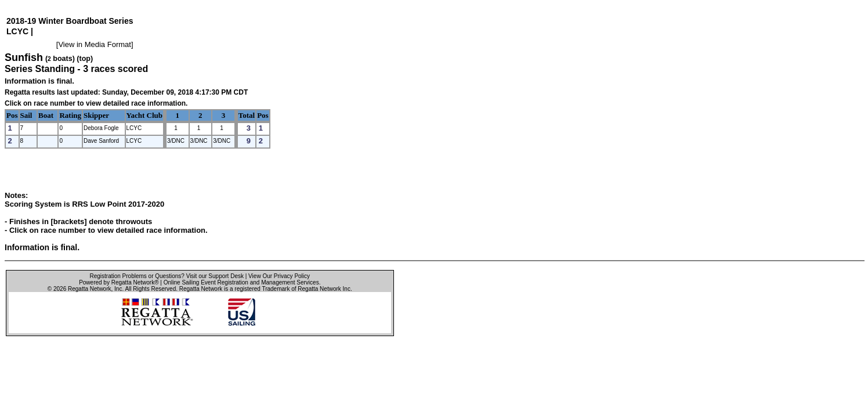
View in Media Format (94, 44)
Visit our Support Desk (215, 276)
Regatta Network (89, 289)
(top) (85, 59)
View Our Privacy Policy (279, 276)
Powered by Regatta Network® (119, 282)
